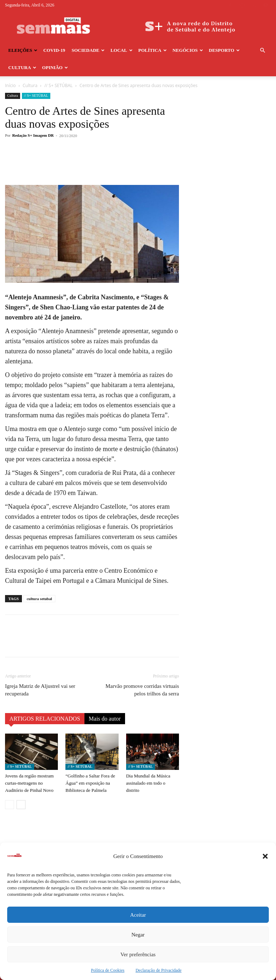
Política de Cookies (108, 970)
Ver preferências (138, 954)
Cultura (22, 67)
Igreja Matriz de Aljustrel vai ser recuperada (40, 690)
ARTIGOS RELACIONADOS (45, 719)
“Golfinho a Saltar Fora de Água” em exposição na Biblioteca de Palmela (90, 783)
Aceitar (138, 915)
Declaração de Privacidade (158, 970)
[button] (265, 856)
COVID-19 (54, 50)
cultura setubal (39, 599)
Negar (138, 935)
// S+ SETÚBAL (58, 85)
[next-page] (21, 805)
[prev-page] (10, 805)
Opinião (55, 67)
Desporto (224, 50)
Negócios (188, 50)
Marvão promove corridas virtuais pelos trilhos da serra (142, 690)
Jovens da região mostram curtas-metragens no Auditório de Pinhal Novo (29, 783)
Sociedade (88, 50)
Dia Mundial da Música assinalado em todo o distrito (148, 783)
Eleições (23, 50)
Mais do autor (105, 719)
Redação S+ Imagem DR (33, 135)
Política (153, 50)
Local (121, 50)
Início (10, 85)
